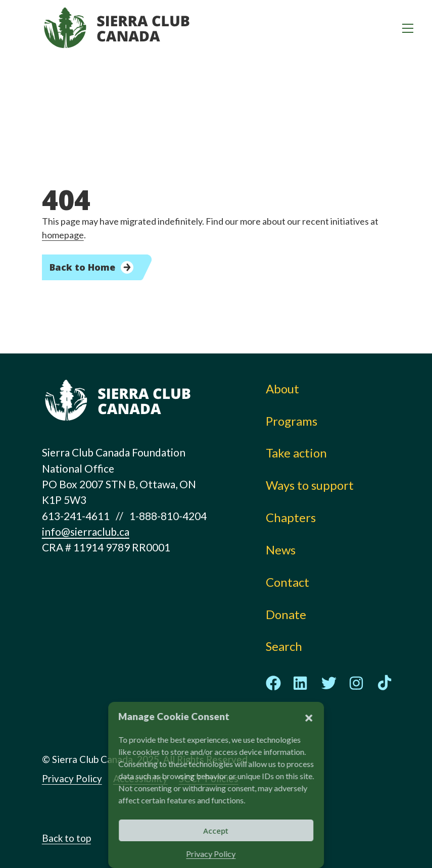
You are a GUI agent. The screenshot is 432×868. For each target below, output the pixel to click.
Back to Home (82, 267)
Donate (286, 614)
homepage (63, 235)
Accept (216, 831)
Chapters (291, 517)
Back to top (66, 838)
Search (284, 646)
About (282, 389)
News (281, 550)
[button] (309, 717)
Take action (296, 453)
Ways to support (310, 485)
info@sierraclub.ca (86, 531)
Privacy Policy (211, 854)
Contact (287, 582)
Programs (292, 421)
